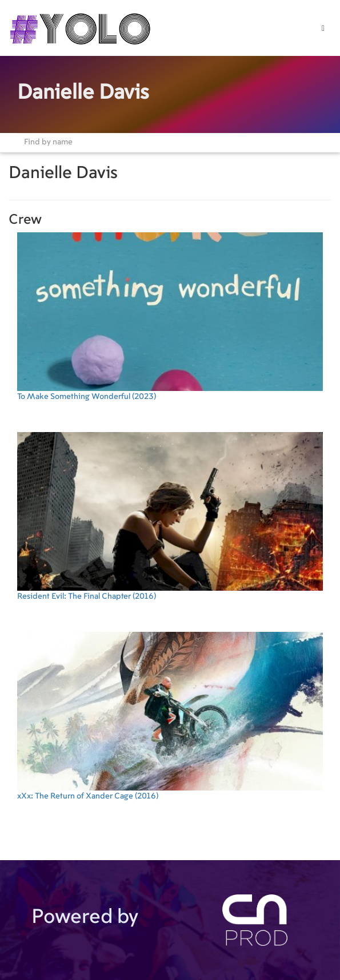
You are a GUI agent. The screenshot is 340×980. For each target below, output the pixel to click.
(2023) (170, 316)
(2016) (170, 516)
